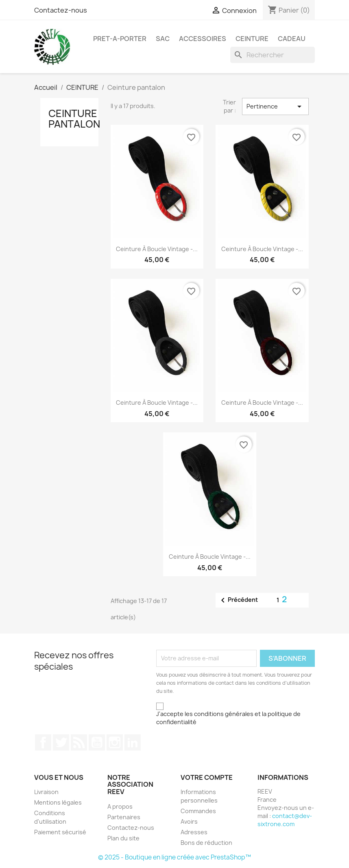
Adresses (194, 832)
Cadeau (292, 39)
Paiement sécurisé (60, 832)
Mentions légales (58, 802)
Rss (79, 742)
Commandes (198, 811)
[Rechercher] (273, 55)
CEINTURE (252, 39)
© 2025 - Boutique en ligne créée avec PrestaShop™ (174, 857)
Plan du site (123, 838)
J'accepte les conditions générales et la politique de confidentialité (228, 718)
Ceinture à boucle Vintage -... (157, 249)
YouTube (97, 742)
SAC (163, 39)
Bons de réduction (206, 843)
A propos (120, 806)
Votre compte (207, 777)
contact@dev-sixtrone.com (285, 820)
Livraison (46, 792)
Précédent (238, 600)
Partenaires (124, 817)
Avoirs (189, 821)
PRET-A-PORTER (120, 39)
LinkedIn (133, 742)
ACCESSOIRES (203, 39)
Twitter (61, 742)
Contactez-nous (61, 10)
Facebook (43, 742)
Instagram (115, 742)
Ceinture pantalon (74, 119)
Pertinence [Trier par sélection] (275, 106)
